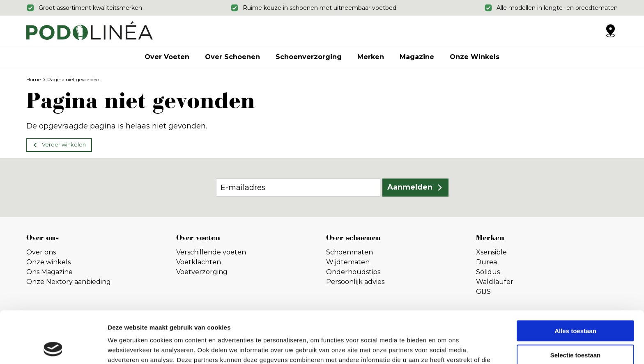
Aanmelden (410, 187)
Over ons (41, 252)
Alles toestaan (575, 282)
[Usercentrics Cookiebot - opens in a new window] (53, 348)
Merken (371, 57)
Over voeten (167, 57)
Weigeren (575, 330)
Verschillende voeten (211, 252)
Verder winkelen (64, 144)
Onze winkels (475, 57)
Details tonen (444, 348)
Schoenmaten (350, 252)
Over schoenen (232, 57)
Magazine (417, 57)
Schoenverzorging (309, 57)
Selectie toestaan (576, 306)
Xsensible (491, 252)
